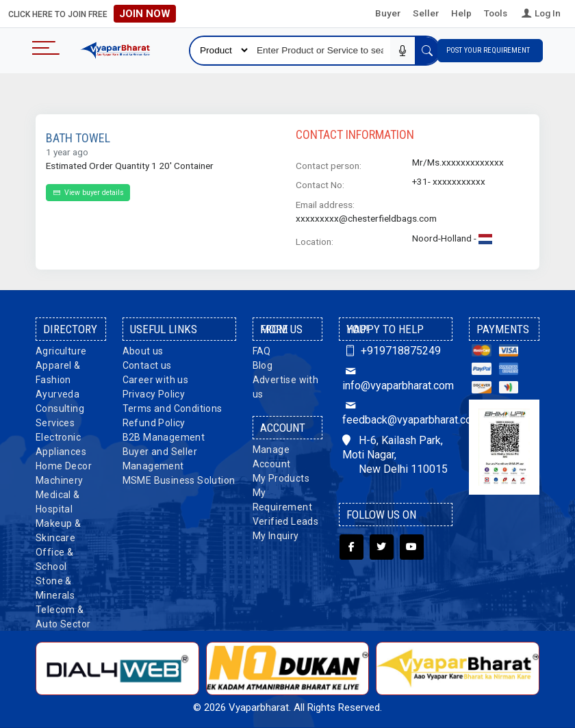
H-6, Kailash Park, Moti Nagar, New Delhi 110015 (395, 455)
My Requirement (282, 500)
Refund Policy (154, 423)
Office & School (54, 559)
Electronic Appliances (61, 444)
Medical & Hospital (58, 502)
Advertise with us (286, 387)
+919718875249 (391, 351)
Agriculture (61, 351)
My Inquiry (276, 536)
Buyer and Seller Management (160, 459)
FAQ (262, 351)
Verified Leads (286, 521)
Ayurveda (57, 394)
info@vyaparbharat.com (396, 378)
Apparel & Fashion (58, 373)
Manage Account (272, 457)
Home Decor (64, 466)
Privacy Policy (154, 394)
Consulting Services (60, 416)
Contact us (147, 365)
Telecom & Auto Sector (63, 617)
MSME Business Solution (179, 480)
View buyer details (88, 193)
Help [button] (461, 13)
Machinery (60, 480)
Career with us (156, 380)
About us (143, 351)
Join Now (145, 14)
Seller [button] (426, 13)
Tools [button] (496, 13)
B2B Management (164, 437)
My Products (281, 478)
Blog (263, 365)
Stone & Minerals (55, 588)
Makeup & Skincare (58, 531)
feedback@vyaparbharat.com (396, 413)
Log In (540, 13)
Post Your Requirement (490, 50)
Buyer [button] (388, 13)
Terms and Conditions (172, 408)
